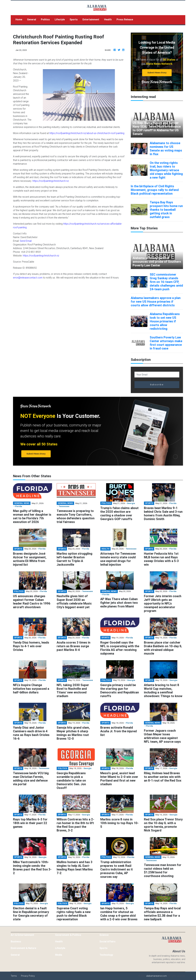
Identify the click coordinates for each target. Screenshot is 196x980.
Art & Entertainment (22, 935)
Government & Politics (68, 935)
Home (20, 19)
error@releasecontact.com (28, 278)
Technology (106, 955)
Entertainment (91, 19)
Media (59, 955)
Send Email (26, 241)
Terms (14, 976)
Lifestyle (60, 19)
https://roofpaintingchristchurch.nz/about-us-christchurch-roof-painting (87, 133)
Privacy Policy (28, 976)
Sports (74, 19)
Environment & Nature (23, 948)
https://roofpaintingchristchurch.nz (51, 181)
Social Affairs (107, 941)
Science (104, 935)
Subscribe (157, 385)
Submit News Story (157, 73)
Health (108, 19)
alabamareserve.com (156, 976)
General (32, 19)
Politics (45, 19)
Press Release (125, 19)
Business (16, 941)
